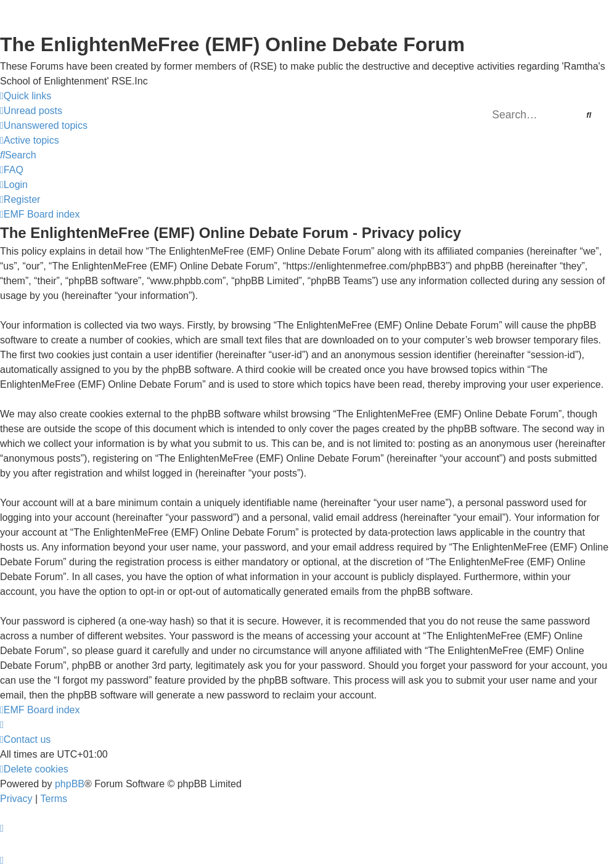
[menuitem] (31, 111)
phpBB (70, 784)
